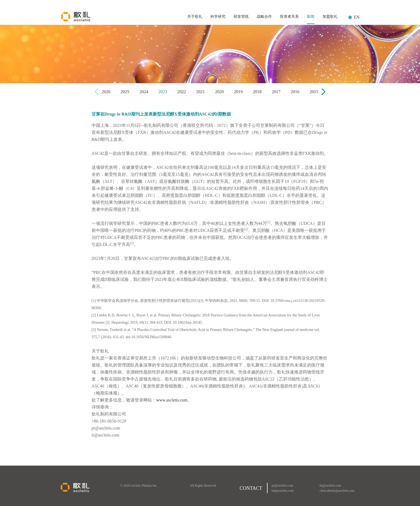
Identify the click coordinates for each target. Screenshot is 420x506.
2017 (276, 92)
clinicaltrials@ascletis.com (337, 491)
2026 (106, 92)
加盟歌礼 (330, 17)
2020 (220, 92)
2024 (144, 92)
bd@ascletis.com (283, 491)
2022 (182, 92)
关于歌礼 (195, 17)
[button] (322, 92)
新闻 (311, 17)
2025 (125, 92)
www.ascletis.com (172, 400)
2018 (257, 92)
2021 (200, 92)
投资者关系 (289, 17)
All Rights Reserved (203, 486)
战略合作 (264, 17)
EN (357, 17)
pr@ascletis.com (282, 486)
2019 (238, 92)
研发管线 (241, 17)
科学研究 (218, 17)
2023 (163, 92)
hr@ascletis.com (330, 486)
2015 (314, 92)
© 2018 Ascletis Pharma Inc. (139, 486)
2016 (295, 92)
